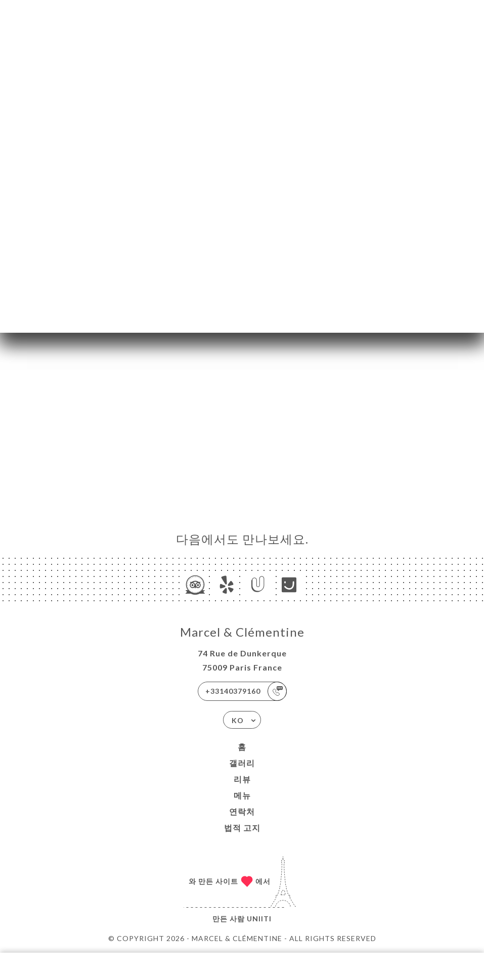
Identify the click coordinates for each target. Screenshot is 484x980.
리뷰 (242, 779)
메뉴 (242, 795)
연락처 (242, 811)
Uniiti (259, 919)
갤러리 (242, 763)
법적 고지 (242, 828)
